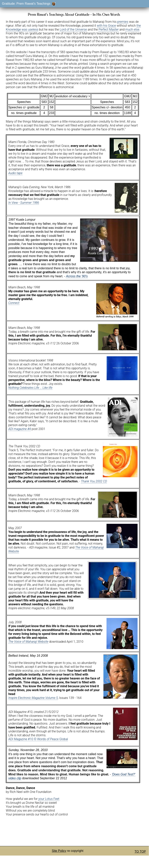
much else (132, 29)
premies (123, 22)
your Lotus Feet (49, 799)
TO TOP (140, 852)
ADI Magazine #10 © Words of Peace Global (38, 739)
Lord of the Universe (73, 29)
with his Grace (106, 26)
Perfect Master (109, 29)
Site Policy (59, 851)
